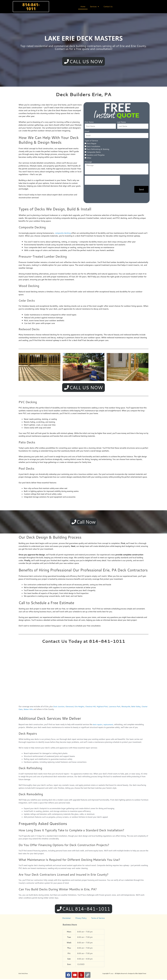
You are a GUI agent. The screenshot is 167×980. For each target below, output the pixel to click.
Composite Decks (94, 152)
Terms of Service (98, 919)
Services (94, 7)
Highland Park (103, 707)
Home (83, 7)
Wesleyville (127, 707)
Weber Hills (35, 710)
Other (89, 158)
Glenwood (70, 707)
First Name (89, 122)
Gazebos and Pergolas (96, 155)
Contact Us (108, 7)
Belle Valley (137, 707)
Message (88, 162)
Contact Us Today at (83, 642)
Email (87, 132)
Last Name (121, 122)
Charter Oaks (24, 710)
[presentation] (102, 181)
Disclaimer (67, 919)
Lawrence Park (116, 707)
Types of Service (91, 141)
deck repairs (98, 725)
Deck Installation (93, 147)
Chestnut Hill (91, 707)
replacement (108, 725)
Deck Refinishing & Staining (98, 150)
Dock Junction (59, 707)
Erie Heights (80, 707)
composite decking (63, 233)
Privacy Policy (81, 919)
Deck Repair (92, 144)
